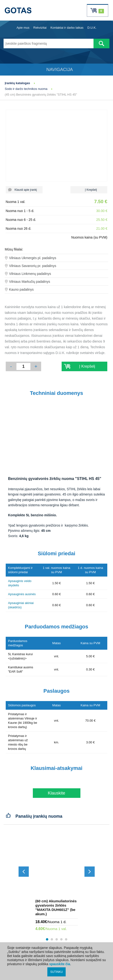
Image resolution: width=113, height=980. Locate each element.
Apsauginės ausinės (22, 594)
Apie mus (23, 28)
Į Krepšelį (89, 190)
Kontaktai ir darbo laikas (67, 28)
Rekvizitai (40, 28)
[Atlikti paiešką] (101, 44)
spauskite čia (60, 964)
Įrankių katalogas (17, 83)
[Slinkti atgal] (24, 872)
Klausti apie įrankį (24, 190)
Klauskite (56, 793)
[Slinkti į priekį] (90, 872)
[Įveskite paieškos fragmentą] (49, 44)
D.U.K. (92, 28)
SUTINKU (56, 972)
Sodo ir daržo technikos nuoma (26, 89)
